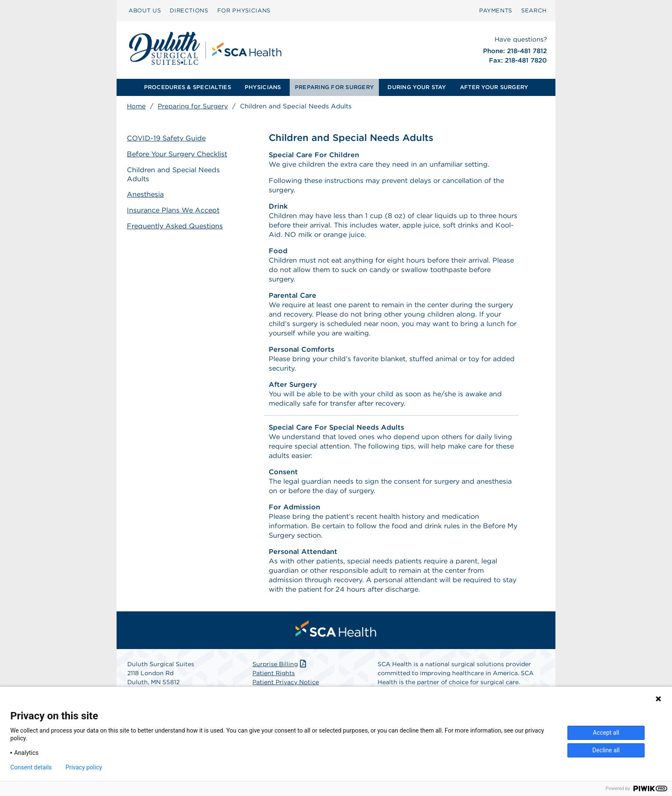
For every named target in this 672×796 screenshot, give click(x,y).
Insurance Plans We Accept (173, 210)
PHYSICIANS (263, 87)
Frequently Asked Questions (175, 226)
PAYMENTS (496, 10)
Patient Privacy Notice (286, 682)
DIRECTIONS (189, 10)
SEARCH (534, 10)
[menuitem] (145, 11)
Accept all (606, 733)
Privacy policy (84, 767)
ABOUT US (145, 10)
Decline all (606, 750)
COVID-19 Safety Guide (166, 138)
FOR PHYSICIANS (244, 10)
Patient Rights (274, 673)
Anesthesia (145, 194)
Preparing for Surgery (193, 106)
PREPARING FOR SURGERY (334, 87)
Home (136, 106)
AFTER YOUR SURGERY (494, 87)
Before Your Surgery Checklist (177, 154)
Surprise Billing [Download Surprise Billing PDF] (280, 664)
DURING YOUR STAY (417, 87)
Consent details (31, 767)
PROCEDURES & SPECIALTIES (187, 87)
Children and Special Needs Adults (173, 174)
